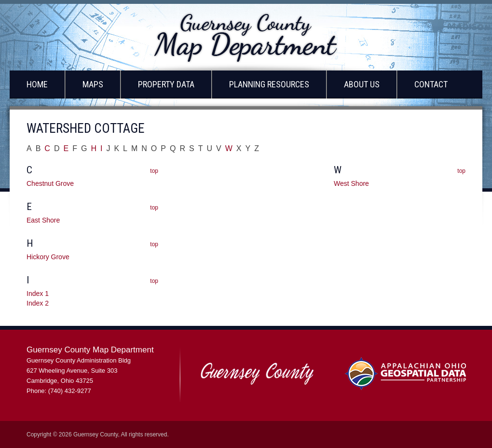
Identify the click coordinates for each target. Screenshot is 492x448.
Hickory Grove (48, 257)
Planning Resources (269, 84)
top (154, 171)
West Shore (351, 183)
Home (37, 84)
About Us (362, 84)
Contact (431, 84)
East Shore (43, 220)
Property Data (166, 84)
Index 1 (38, 294)
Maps (93, 84)
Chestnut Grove (50, 183)
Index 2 (38, 303)
